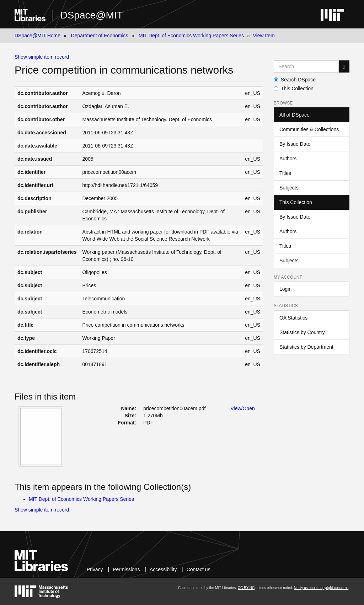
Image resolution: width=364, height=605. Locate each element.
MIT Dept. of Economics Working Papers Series (191, 36)
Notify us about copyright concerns (321, 588)
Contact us (199, 569)
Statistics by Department (306, 347)
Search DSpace (295, 80)
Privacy (95, 569)
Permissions (126, 569)
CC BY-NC (246, 588)
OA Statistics (293, 318)
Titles (285, 173)
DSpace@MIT (91, 15)
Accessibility (163, 569)
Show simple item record (42, 57)
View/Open (243, 408)
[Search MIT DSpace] (306, 66)
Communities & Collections (309, 129)
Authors (288, 159)
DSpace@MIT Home (38, 36)
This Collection (294, 89)
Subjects (289, 188)
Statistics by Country (302, 332)
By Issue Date (295, 144)
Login (285, 289)
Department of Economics (100, 36)
